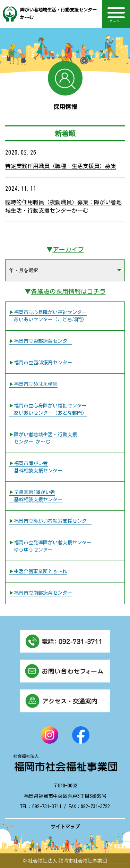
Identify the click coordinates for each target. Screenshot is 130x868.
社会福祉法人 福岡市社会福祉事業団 (68, 861)
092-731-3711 (47, 807)
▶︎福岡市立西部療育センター (41, 363)
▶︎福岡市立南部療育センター (41, 593)
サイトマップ (65, 827)
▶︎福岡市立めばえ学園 (33, 384)
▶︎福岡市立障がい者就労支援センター (50, 521)
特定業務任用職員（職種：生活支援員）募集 (61, 166)
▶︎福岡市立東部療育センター (41, 341)
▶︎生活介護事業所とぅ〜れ (38, 571)
